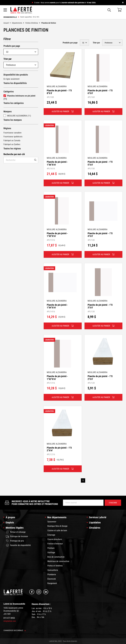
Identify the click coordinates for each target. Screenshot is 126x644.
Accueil (8, 23)
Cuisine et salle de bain (57, 530)
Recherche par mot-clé (14, 154)
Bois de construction (56, 557)
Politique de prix (15, 541)
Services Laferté (98, 517)
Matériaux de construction (58, 561)
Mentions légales (15, 528)
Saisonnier (52, 522)
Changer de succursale (15, 630)
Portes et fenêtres (55, 566)
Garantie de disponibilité (18, 545)
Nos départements (57, 517)
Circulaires (95, 528)
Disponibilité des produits (16, 75)
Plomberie (52, 575)
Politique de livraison (17, 536)
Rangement (52, 583)
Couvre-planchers (55, 539)
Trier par (7, 59)
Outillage (51, 552)
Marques (8, 111)
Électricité (52, 579)
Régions (7, 128)
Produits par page (12, 46)
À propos (10, 517)
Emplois (10, 523)
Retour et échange (16, 532)
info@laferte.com (10, 621)
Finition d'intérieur (33, 23)
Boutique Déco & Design (57, 526)
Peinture (51, 548)
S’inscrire (113, 503)
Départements (19, 23)
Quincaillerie (53, 570)
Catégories (9, 92)
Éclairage (51, 535)
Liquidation (95, 523)
